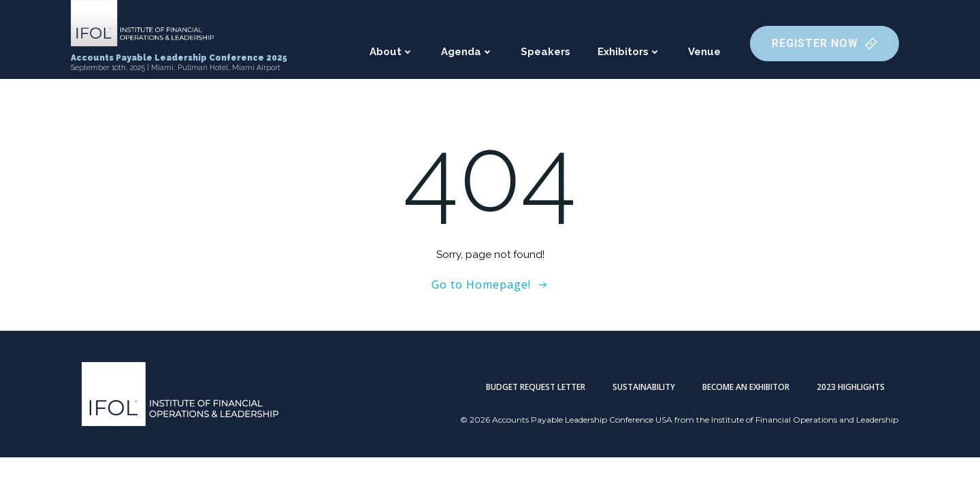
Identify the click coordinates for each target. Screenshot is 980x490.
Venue (704, 52)
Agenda (467, 52)
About (392, 52)
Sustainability (644, 386)
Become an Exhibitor (746, 386)
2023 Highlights (851, 386)
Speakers (545, 52)
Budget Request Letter (536, 386)
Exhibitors (629, 52)
